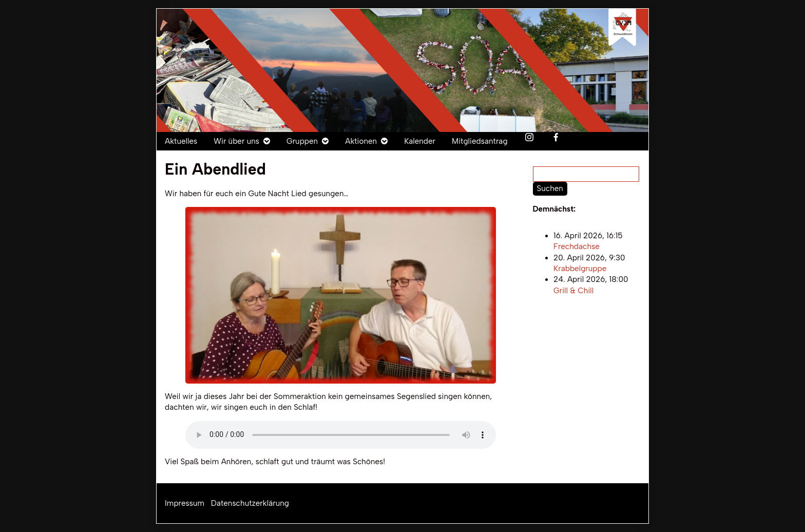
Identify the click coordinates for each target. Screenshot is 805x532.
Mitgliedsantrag (480, 141)
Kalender (420, 141)
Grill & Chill (573, 291)
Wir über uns (236, 141)
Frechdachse (577, 247)
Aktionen (361, 141)
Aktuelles (181, 141)
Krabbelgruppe (580, 269)
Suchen (550, 188)
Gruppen (302, 141)
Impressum (185, 503)
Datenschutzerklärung (250, 503)
